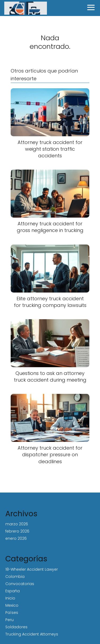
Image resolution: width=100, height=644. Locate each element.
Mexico (12, 605)
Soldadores (16, 627)
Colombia (15, 577)
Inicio (10, 598)
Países (12, 613)
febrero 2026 (17, 531)
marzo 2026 (17, 524)
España (13, 591)
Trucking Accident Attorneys (32, 634)
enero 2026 (16, 538)
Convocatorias (20, 584)
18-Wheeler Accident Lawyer (32, 569)
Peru (9, 620)
